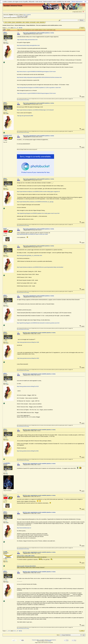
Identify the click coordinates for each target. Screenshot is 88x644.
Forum (10, 22)
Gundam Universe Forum (8, 25)
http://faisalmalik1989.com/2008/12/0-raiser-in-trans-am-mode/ (32, 234)
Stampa (82, 28)
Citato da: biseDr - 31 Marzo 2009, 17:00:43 (26, 556)
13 (14, 28)
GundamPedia (19, 22)
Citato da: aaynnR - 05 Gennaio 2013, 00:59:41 (26, 566)
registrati (29, 15)
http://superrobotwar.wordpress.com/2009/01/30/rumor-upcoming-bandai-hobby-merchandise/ (40, 267)
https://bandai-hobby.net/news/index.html (27, 40)
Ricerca (27, 22)
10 (9, 28)
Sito (6, 22)
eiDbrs (5, 32)
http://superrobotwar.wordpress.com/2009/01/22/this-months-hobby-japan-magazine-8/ (38, 192)
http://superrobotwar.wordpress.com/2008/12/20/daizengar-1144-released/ (35, 110)
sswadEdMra (7, 463)
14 (15, 28)
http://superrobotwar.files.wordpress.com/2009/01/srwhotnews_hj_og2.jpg (35, 202)
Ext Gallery (33, 22)
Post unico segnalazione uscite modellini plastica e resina (49, 25)
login (25, 15)
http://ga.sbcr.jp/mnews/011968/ (25, 116)
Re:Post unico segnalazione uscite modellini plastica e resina (39, 333)
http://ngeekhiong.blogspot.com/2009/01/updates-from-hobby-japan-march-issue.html (38, 213)
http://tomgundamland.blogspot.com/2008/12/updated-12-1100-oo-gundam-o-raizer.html (39, 88)
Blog (14, 22)
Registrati (42, 22)
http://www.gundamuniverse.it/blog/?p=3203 (28, 358)
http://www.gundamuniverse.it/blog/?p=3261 (28, 451)
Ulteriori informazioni (77, 2)
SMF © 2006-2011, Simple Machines (49, 640)
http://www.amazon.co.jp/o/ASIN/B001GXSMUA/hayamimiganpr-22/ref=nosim (37, 93)
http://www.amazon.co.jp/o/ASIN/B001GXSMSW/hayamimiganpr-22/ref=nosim (36, 72)
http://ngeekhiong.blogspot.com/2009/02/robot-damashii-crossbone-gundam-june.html (38, 323)
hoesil (5, 229)
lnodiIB (5, 552)
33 (17, 28)
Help (24, 22)
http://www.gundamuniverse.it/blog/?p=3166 (28, 342)
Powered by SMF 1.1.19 (37, 640)
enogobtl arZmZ (8, 135)
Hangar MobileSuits (31, 25)
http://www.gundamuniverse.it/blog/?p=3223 (28, 386)
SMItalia (49, 641)
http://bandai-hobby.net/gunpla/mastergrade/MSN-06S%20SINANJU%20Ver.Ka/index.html (39, 77)
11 (10, 28)
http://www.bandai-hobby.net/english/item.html (28, 45)
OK (85, 2)
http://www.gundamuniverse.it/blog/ (23, 100)
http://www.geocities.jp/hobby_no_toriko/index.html (29, 255)
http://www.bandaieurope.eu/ (24, 528)
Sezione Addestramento (20, 25)
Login (38, 22)
